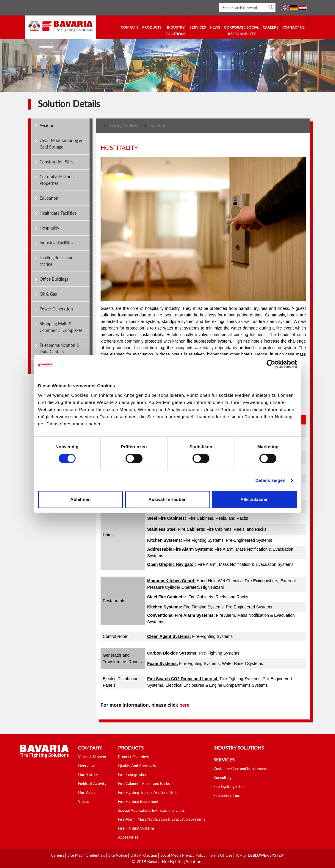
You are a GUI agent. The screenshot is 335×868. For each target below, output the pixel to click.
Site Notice (118, 855)
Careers (271, 27)
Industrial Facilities (56, 243)
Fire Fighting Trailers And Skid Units (148, 792)
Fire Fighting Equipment (138, 801)
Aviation (47, 125)
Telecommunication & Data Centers (60, 348)
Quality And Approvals (137, 766)
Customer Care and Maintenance (241, 769)
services (198, 27)
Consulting (222, 778)
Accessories (128, 837)
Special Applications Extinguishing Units (151, 810)
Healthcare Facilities (58, 213)
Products (152, 27)
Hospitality (49, 228)
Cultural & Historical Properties (58, 180)
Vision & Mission (92, 757)
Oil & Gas (48, 294)
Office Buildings (54, 279)
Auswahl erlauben (167, 499)
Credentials (96, 855)
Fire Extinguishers (133, 775)
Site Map (75, 855)
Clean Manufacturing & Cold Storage (61, 144)
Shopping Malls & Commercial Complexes (61, 327)
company (130, 27)
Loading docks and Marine (57, 261)
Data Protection (144, 855)
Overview (86, 766)
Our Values (87, 792)
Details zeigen (270, 480)
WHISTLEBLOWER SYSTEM (260, 855)
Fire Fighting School (230, 786)
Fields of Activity (92, 783)
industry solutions (176, 31)
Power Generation (56, 309)
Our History (88, 775)
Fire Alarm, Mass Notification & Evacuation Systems (162, 819)
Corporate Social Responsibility (241, 31)
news (215, 27)
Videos (84, 801)
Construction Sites (57, 162)
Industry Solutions (123, 126)
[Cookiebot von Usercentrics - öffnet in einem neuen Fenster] (271, 364)
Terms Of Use (221, 855)
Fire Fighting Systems (136, 828)
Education (49, 198)
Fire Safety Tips (227, 795)
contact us (293, 27)
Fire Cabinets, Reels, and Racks (144, 783)
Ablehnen (80, 499)
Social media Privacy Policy (183, 855)
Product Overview (134, 757)
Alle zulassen (255, 499)
